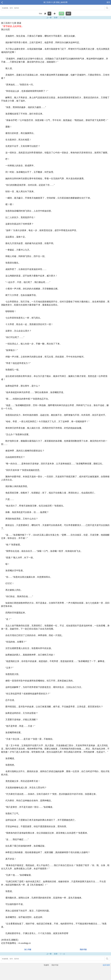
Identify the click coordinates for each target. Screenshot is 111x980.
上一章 (49, 18)
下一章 (62, 18)
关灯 (68, 14)
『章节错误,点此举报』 (12, 26)
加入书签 (28, 949)
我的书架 (83, 949)
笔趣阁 (46, 965)
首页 (108, 2)
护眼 (61, 14)
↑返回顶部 (106, 965)
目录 (56, 18)
